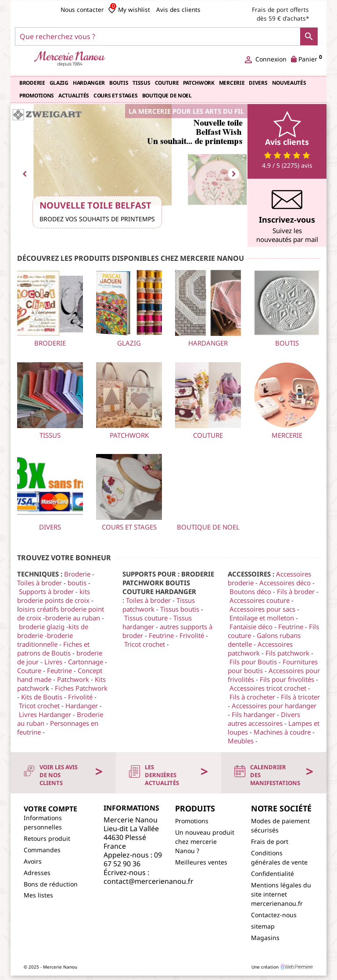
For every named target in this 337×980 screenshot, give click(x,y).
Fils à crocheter (252, 697)
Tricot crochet (39, 706)
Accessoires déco (285, 583)
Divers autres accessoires (264, 719)
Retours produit (47, 838)
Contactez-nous (274, 915)
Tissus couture (146, 618)
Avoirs (33, 861)
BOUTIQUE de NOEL (167, 95)
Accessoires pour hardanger (274, 706)
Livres (53, 662)
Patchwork (199, 83)
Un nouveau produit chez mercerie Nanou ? (205, 841)
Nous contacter (82, 9)
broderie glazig (42, 627)
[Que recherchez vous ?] (166, 36)
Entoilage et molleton (262, 618)
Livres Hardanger (45, 714)
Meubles (242, 741)
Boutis (119, 83)
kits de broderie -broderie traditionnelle (53, 635)
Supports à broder (46, 591)
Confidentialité (272, 874)
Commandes (42, 850)
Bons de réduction (51, 884)
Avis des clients (178, 9)
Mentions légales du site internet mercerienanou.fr (281, 894)
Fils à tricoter (300, 697)
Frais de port (270, 841)
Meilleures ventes (201, 862)
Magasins (265, 938)
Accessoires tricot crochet (268, 688)
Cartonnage (86, 662)
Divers (258, 83)
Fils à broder (296, 591)
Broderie (32, 83)
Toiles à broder (40, 583)
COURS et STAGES (116, 95)
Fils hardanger (253, 714)
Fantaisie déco (251, 627)
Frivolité (81, 697)
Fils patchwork (287, 653)
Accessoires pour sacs (262, 609)
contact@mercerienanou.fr (149, 881)
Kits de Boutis (42, 697)
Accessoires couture (260, 600)
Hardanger (89, 83)
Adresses (37, 873)
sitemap (263, 926)
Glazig (59, 83)
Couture (167, 83)
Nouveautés (289, 83)
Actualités (74, 95)
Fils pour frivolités (287, 679)
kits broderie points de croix (54, 596)
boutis (78, 583)
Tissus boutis (180, 609)
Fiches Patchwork (81, 688)
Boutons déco (250, 591)
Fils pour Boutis (253, 662)
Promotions (37, 95)
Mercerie (232, 83)
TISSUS (141, 83)
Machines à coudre (282, 732)
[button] (28, 172)
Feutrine (60, 670)
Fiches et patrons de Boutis (53, 649)
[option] (129, 172)
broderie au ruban (73, 618)
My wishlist (129, 10)
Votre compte (50, 809)
